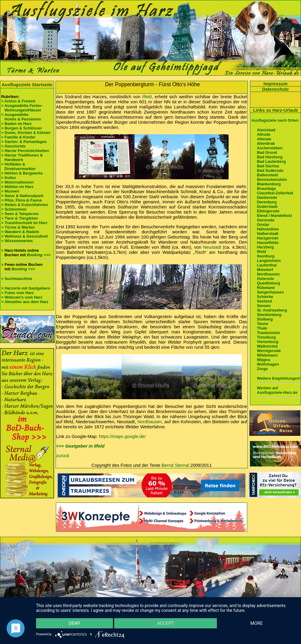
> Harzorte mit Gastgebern (26, 288)
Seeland (264, 301)
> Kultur (9, 178)
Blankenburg (269, 184)
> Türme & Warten (18, 227)
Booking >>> (38, 255)
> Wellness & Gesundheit (24, 236)
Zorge (262, 369)
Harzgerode (268, 238)
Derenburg (267, 202)
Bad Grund (267, 152)
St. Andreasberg (272, 310)
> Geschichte (13, 146)
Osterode (265, 279)
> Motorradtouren (17, 182)
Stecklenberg (269, 315)
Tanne (262, 324)
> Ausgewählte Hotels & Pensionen (21, 117)
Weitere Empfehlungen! (279, 378)
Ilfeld (147, 97)
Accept (166, 623)
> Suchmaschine (17, 279)
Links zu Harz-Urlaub (275, 110)
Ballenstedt (267, 175)
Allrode (264, 134)
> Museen (10, 191)
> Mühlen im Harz (17, 187)
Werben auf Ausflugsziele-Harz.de (277, 390)
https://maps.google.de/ (122, 436)
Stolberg (265, 319)
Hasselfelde (268, 243)
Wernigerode (269, 351)
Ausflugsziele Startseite (27, 85)
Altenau (264, 139)
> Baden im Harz (17, 124)
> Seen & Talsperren (20, 214)
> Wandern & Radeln (20, 232)
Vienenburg (268, 342)
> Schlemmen (14, 209)
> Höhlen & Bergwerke (22, 173)
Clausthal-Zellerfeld (275, 193)
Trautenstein (268, 333)
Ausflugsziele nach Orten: (275, 120)
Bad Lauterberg (271, 161)
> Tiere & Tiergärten (20, 218)
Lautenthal (267, 265)
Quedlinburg (268, 283)
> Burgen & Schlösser (21, 128)
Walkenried (267, 346)
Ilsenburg (266, 256)
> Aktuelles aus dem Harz (25, 302)
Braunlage (266, 188)
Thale (262, 328)
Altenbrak (266, 143)
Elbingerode (268, 211)
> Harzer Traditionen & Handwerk (22, 157)
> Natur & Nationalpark (22, 196)
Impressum (275, 84)
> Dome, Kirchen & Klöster (26, 133)
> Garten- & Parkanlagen (24, 142)
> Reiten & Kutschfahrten (25, 205)
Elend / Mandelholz (274, 216)
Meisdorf (265, 270)
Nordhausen (150, 422)
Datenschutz (275, 89)
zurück (63, 456)
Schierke (265, 297)
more (256, 623)
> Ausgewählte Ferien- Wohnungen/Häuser (22, 108)
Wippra (263, 360)
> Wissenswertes (17, 241)
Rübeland (266, 288)
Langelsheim (269, 261)
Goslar (263, 225)
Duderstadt (267, 207)
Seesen (264, 306)
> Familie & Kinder (18, 137)
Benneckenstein (272, 179)
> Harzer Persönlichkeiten (25, 151)
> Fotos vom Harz (18, 293)
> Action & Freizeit (18, 101)
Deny (74, 623)
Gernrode (266, 220)
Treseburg (266, 337)
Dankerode (267, 197)
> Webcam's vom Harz (22, 297)
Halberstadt (268, 234)
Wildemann (267, 355)
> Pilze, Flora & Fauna (21, 200)
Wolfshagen (268, 364)
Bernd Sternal (175, 465)
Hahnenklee (268, 229)
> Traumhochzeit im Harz (24, 223)
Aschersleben (270, 148)
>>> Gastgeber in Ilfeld (80, 446)
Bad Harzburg (270, 157)
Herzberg (265, 247)
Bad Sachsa (268, 166)
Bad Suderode (270, 170)
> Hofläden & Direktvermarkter (18, 166)
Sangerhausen (270, 292)
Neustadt (212, 247)
